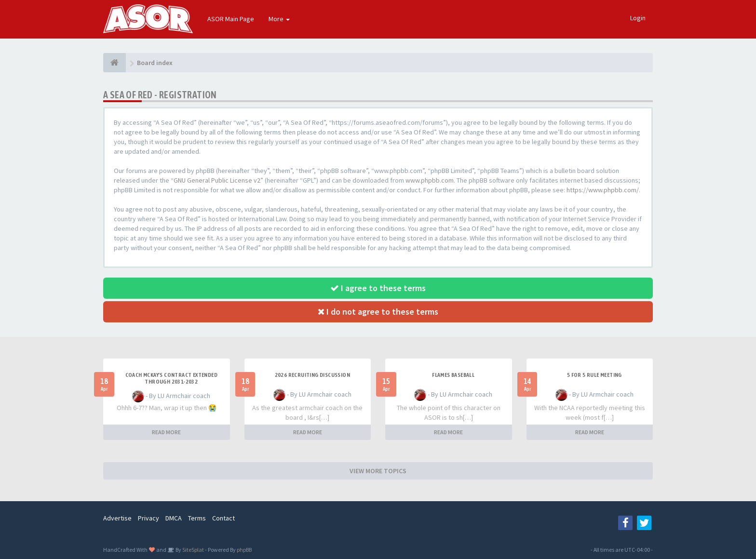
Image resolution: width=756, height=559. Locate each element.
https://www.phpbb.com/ (603, 190)
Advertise (117, 518)
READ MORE (166, 432)
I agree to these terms (378, 288)
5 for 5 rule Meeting (594, 375)
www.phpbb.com (430, 180)
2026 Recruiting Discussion (312, 375)
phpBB (244, 550)
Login (638, 18)
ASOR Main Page (231, 19)
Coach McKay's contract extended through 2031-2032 (171, 378)
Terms (197, 518)
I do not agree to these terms (378, 312)
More (279, 19)
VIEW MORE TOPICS (378, 471)
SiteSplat (193, 550)
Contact (223, 518)
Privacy (148, 518)
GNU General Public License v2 (217, 180)
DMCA (174, 518)
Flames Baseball (453, 375)
